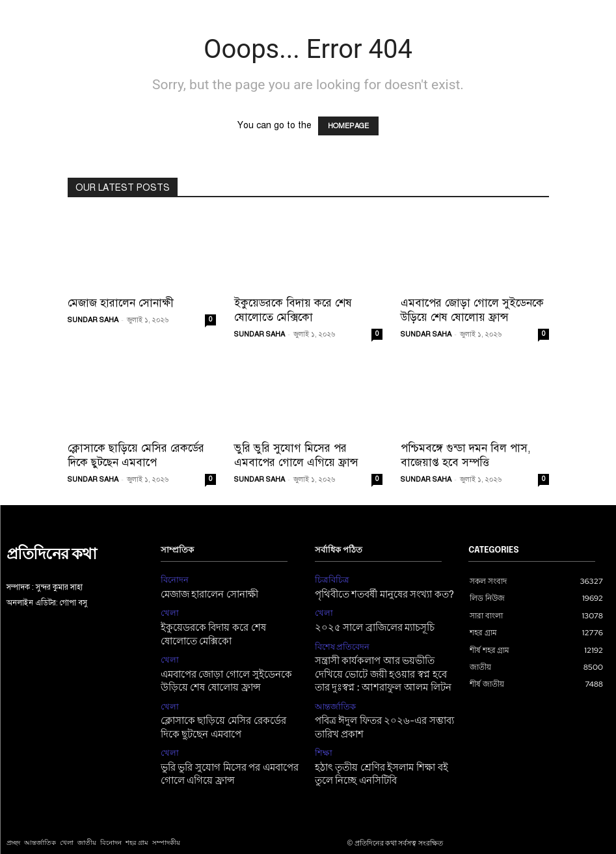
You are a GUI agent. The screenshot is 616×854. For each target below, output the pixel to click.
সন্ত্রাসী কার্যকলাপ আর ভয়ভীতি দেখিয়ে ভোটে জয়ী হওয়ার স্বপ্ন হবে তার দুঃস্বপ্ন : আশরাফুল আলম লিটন (382, 667)
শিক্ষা (322, 739)
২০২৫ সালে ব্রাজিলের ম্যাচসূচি (368, 624)
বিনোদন (173, 579)
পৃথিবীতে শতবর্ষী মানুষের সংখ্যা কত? (377, 593)
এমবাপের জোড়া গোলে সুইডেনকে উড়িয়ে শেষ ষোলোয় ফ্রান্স (472, 310)
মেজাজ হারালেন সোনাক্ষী (121, 303)
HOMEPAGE (348, 126)
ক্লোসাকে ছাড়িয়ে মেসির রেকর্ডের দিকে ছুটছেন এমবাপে (136, 455)
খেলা (169, 611)
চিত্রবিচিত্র (330, 579)
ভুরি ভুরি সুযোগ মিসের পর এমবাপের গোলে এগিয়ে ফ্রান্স (296, 455)
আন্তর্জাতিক (333, 696)
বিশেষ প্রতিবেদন (340, 641)
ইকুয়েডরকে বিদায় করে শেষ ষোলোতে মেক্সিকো (293, 310)
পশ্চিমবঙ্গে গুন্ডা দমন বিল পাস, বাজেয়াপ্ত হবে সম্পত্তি (466, 455)
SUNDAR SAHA (93, 320)
